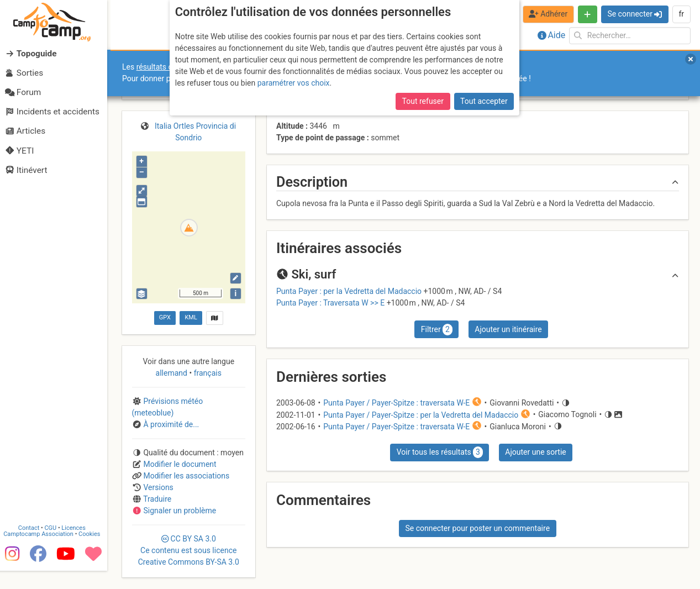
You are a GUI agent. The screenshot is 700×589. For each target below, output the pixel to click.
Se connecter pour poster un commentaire (477, 528)
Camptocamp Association (42, 552)
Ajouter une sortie (535, 452)
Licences (77, 546)
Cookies (93, 552)
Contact (32, 546)
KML (191, 317)
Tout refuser (423, 101)
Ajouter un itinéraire (508, 329)
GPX (165, 317)
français (207, 373)
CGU (54, 546)
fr (681, 14)
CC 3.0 (189, 550)
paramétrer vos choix (294, 83)
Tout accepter (484, 101)
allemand (173, 373)
